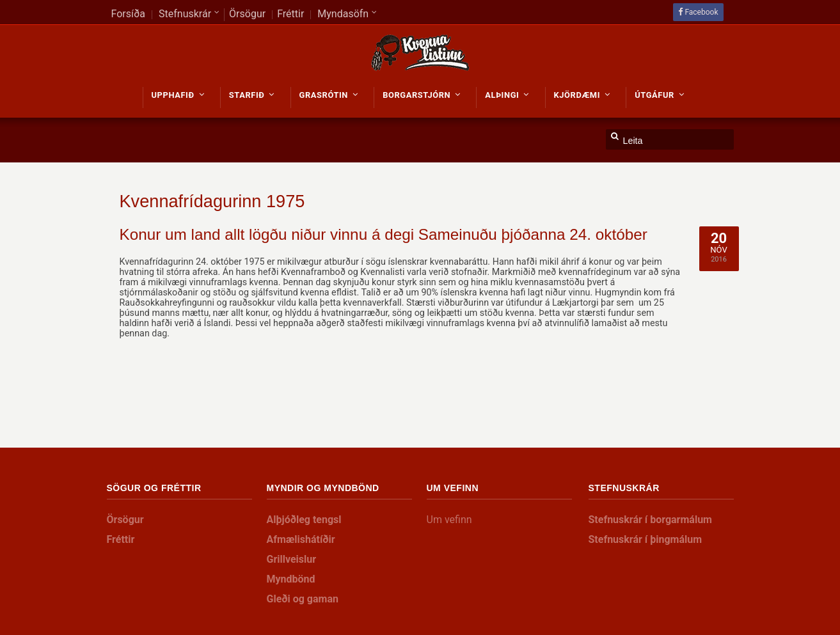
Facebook (701, 12)
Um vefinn (449, 520)
